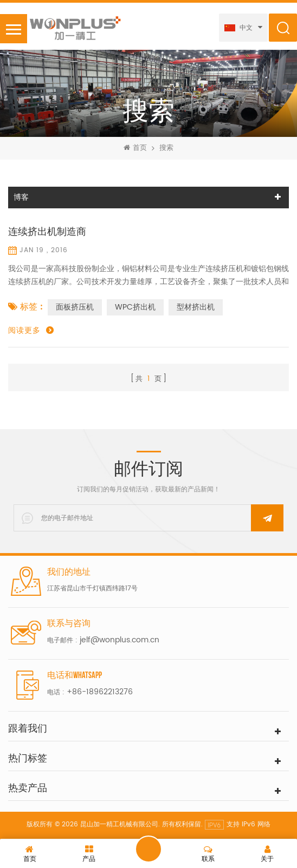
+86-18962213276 (100, 692)
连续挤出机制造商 (47, 232)
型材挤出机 (196, 307)
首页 (135, 148)
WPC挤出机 (135, 307)
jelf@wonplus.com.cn (120, 640)
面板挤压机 (75, 307)
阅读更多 (24, 331)
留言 (148, 849)
